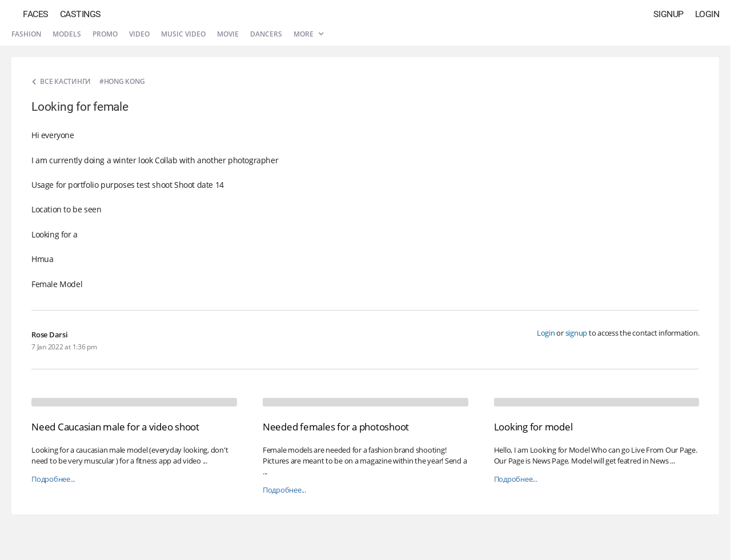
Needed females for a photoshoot (336, 427)
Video (139, 34)
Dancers (266, 34)
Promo (105, 34)
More (308, 34)
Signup (668, 14)
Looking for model (533, 427)
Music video (183, 34)
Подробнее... (53, 479)
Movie (228, 34)
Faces (36, 14)
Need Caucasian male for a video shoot (115, 427)
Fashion (26, 34)
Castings (81, 14)
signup (577, 333)
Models (67, 34)
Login (707, 14)
